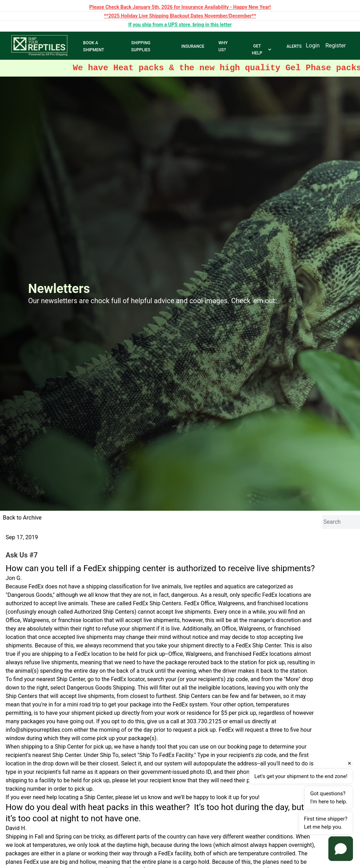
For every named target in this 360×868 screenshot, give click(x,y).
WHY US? (223, 46)
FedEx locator (128, 679)
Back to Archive (22, 518)
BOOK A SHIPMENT (94, 46)
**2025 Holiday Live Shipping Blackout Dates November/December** (180, 16)
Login (313, 45)
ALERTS (294, 46)
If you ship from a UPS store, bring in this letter (180, 25)
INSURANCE (193, 46)
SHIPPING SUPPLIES (141, 46)
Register (336, 45)
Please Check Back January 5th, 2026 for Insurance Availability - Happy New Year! (180, 7)
